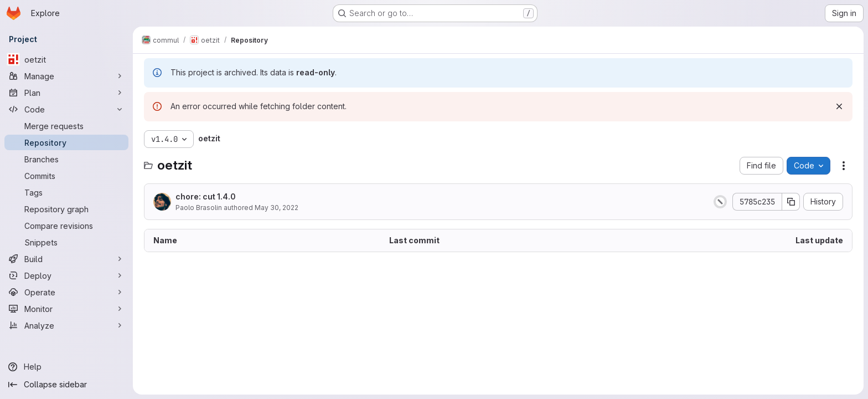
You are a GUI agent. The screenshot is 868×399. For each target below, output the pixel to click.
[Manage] (66, 76)
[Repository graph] (66, 209)
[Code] (66, 109)
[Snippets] (66, 242)
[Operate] (66, 292)
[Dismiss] (839, 106)
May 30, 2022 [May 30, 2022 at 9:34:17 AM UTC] (277, 208)
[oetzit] (66, 59)
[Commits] (66, 176)
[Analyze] (66, 325)
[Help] (66, 367)
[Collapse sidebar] (66, 385)
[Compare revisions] (66, 226)
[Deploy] (66, 275)
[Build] (66, 259)
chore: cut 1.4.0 (206, 196)
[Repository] (66, 142)
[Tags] (66, 192)
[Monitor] (66, 309)
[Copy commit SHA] (791, 202)
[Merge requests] (66, 126)
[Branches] (66, 159)
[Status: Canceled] (720, 202)
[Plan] (66, 93)
